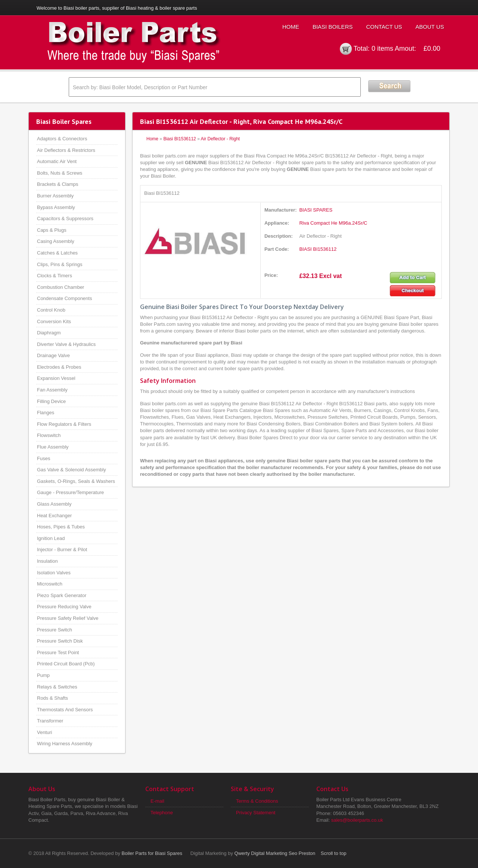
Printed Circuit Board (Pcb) (66, 664)
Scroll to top (334, 853)
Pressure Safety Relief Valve (68, 618)
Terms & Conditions (257, 801)
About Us (430, 27)
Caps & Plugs (52, 230)
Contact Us (384, 27)
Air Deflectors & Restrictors (66, 150)
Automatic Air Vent (57, 161)
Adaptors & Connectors (62, 139)
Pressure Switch (55, 630)
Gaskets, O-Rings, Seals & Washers (76, 481)
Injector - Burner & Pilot (62, 549)
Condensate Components (64, 298)
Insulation (47, 561)
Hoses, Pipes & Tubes (61, 527)
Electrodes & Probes (59, 367)
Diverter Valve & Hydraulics (66, 344)
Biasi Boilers (333, 27)
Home (291, 27)
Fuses (44, 458)
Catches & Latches (57, 253)
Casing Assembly (56, 241)
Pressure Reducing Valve (64, 607)
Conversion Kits (54, 321)
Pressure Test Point (58, 652)
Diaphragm (49, 333)
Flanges (46, 413)
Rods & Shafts (52, 698)
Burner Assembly (55, 196)
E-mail (157, 801)
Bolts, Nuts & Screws (60, 173)
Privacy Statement (256, 813)
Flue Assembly (53, 447)
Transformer (50, 721)
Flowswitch (49, 435)
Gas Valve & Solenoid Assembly (72, 470)
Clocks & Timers (55, 276)
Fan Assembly (52, 390)
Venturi (44, 732)
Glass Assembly (54, 504)
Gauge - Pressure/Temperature (70, 492)
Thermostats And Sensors (65, 710)
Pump (43, 675)
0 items (382, 49)
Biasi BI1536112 (179, 139)
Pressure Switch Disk (60, 641)
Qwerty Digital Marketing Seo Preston (275, 853)
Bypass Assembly (56, 207)
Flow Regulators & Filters (64, 424)
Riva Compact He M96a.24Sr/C (333, 223)
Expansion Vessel (56, 378)
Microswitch (50, 584)
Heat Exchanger (54, 516)
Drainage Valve (53, 355)
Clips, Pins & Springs (60, 264)
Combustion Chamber (60, 287)
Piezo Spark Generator (62, 595)
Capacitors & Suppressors (65, 218)
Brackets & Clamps (58, 184)
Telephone (162, 813)
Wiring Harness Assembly (65, 744)
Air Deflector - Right (220, 139)
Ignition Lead (51, 538)
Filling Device (51, 401)
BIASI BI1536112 (318, 249)
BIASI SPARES (316, 210)
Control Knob (51, 310)
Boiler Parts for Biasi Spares (152, 853)
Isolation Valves (54, 573)
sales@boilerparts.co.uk (357, 820)
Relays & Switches (57, 687)
